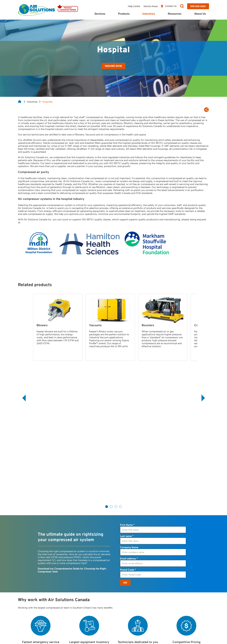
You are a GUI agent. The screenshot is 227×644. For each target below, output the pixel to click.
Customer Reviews (184, 576)
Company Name (129, 407)
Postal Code (128, 430)
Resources (175, 14)
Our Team (179, 582)
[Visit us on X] (180, 613)
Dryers (100, 576)
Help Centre (134, 6)
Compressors (104, 569)
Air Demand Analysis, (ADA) (74, 569)
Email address (129, 418)
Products (124, 14)
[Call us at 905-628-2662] (198, 6)
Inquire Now (113, 66)
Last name (127, 396)
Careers (178, 589)
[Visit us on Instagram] (207, 613)
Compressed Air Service (71, 582)
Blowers (101, 589)
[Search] (182, 6)
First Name (127, 385)
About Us (200, 14)
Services (100, 14)
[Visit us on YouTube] (198, 612)
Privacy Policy (24, 636)
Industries (149, 14)
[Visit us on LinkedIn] (189, 613)
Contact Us (169, 6)
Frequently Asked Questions (151, 582)
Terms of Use (63, 636)
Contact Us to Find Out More (113, 544)
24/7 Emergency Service (72, 576)
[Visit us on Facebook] (171, 613)
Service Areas (151, 6)
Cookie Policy (44, 636)
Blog (138, 576)
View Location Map (31, 590)
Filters (100, 582)
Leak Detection (66, 589)
